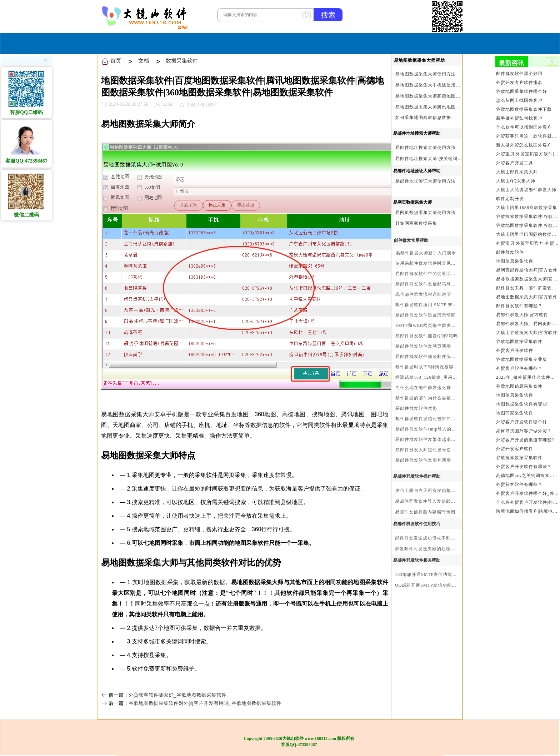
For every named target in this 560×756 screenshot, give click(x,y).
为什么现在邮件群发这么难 (423, 388)
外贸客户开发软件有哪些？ (524, 467)
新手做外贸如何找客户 (519, 118)
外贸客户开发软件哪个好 (522, 422)
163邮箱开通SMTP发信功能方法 (428, 575)
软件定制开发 (510, 199)
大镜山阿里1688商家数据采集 (527, 208)
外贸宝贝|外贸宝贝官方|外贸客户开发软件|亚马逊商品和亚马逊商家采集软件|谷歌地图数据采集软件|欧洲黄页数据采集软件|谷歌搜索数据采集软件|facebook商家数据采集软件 (527, 243)
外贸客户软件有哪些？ (519, 368)
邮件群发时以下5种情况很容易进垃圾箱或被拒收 (445, 367)
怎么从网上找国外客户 (519, 100)
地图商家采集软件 (515, 413)
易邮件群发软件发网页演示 (423, 346)
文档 (144, 61)
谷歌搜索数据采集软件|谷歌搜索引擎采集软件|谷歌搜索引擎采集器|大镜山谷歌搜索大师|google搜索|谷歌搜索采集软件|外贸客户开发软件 (527, 217)
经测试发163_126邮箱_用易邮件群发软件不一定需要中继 (454, 377)
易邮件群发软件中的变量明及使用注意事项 (439, 274)
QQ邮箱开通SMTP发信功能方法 (428, 585)
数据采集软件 (182, 61)
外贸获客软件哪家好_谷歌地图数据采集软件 (177, 695)
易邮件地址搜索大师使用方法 (426, 148)
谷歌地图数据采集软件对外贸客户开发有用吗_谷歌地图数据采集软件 (205, 703)
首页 (225, 43)
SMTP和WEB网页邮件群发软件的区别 (435, 325)
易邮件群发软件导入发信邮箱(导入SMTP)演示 (442, 501)
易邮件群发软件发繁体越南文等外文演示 (437, 439)
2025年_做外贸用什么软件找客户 (527, 377)
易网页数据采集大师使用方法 (426, 213)
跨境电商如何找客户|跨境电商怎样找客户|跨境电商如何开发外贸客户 (527, 511)
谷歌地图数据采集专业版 (522, 359)
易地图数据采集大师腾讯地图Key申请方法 (439, 107)
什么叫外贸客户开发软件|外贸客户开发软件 (527, 502)
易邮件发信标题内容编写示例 (425, 512)
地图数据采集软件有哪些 (522, 404)
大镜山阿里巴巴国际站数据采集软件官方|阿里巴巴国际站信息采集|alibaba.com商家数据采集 (527, 234)
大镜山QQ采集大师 (516, 181)
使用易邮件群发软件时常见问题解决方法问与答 (444, 263)
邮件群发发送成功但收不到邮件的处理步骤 (439, 538)
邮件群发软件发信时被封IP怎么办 (430, 419)
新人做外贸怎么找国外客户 (524, 145)
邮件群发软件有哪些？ (519, 306)
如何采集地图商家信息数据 (423, 118)
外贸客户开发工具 (515, 163)
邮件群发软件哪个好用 (519, 74)
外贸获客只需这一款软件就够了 (527, 136)
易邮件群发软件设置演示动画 (426, 315)
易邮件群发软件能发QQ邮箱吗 (427, 336)
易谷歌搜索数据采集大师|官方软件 (527, 279)
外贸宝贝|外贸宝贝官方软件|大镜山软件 (527, 154)
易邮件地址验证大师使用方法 (426, 181)
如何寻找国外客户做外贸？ (524, 431)
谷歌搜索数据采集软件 (519, 458)
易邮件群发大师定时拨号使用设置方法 (435, 450)
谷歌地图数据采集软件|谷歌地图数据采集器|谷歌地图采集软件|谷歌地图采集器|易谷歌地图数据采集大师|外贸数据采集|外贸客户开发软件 (527, 225)
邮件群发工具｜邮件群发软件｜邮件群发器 (527, 288)
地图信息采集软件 (515, 261)
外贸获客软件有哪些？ (519, 484)
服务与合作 (285, 43)
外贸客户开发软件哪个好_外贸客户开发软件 (527, 493)
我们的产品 (324, 43)
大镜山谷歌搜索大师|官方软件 (527, 333)
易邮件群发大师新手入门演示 (426, 253)
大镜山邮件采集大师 (517, 172)
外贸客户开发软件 (515, 350)
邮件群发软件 (510, 252)
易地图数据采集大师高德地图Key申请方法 (439, 96)
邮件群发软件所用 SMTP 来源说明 (431, 305)
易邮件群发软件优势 (416, 408)
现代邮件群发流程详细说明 (423, 294)
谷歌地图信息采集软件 (519, 386)
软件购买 (251, 43)
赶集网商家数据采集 (416, 223)
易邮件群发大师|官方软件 (522, 315)
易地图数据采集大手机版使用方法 (430, 85)
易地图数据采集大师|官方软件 (527, 297)
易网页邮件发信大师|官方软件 (527, 270)
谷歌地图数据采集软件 (519, 342)
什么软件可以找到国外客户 (524, 127)
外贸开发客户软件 (515, 449)
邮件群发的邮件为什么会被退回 (428, 398)
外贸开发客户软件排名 (519, 83)
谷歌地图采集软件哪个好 (522, 91)
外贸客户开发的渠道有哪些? (525, 440)
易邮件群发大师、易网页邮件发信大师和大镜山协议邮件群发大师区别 (527, 324)
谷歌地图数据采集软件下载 (524, 109)
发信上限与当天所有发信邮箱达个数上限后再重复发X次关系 (457, 491)
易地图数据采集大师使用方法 (426, 74)
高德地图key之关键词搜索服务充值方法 (527, 476)
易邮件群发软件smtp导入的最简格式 (433, 429)
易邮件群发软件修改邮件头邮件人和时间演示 (442, 357)
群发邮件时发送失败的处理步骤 (427, 549)
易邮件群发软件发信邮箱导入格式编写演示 (439, 284)
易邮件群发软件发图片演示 (423, 460)
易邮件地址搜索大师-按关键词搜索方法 (436, 159)
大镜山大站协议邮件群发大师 (526, 190)
